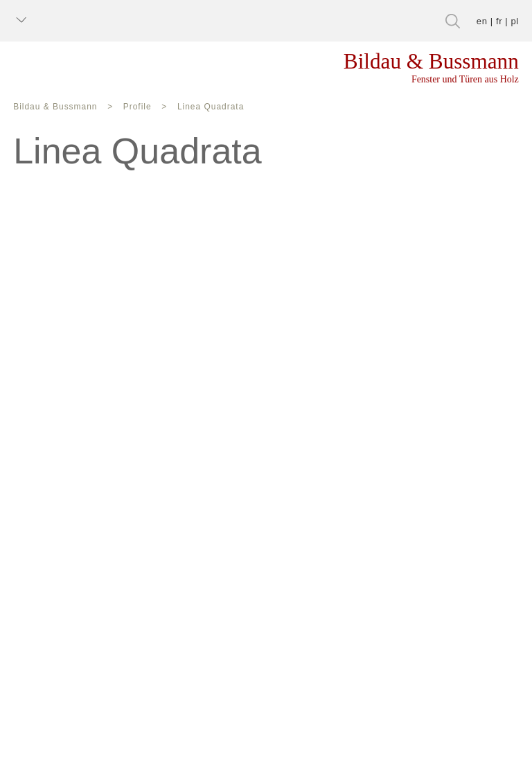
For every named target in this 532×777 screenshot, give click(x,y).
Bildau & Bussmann (53, 108)
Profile (128, 108)
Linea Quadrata (196, 108)
